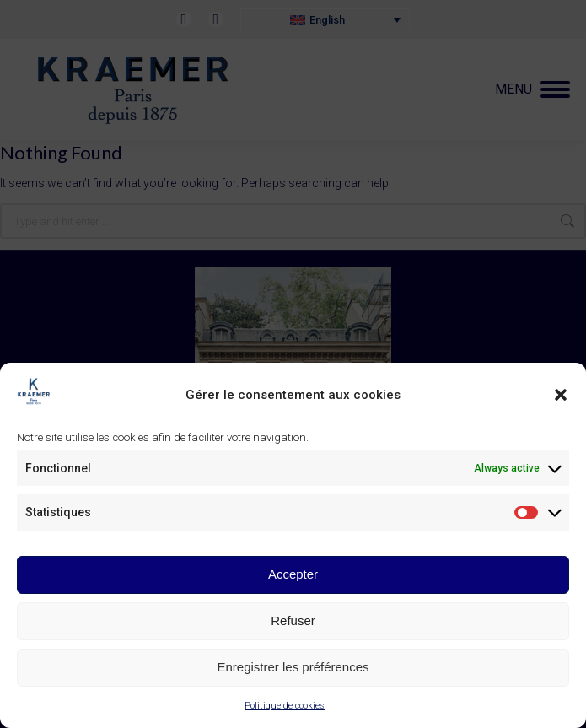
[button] (561, 395)
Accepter (293, 574)
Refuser (293, 620)
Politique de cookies (285, 706)
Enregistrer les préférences (293, 667)
